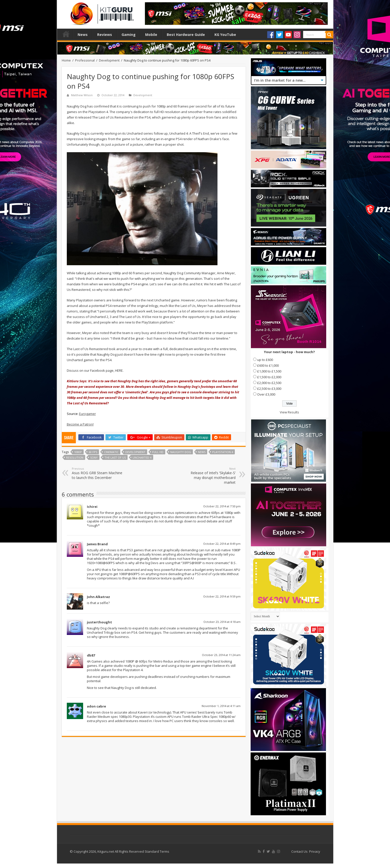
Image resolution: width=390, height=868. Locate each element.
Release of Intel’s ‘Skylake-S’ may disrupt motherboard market (210, 476)
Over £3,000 (266, 394)
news (202, 452)
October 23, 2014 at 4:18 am (222, 622)
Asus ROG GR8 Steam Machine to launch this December (98, 473)
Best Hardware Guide (186, 35)
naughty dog (181, 452)
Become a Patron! (80, 424)
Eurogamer (88, 414)
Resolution (75, 457)
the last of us (115, 457)
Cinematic (111, 452)
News (83, 35)
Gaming (129, 35)
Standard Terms (157, 851)
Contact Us (299, 851)
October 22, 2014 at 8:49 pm (222, 544)
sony (94, 457)
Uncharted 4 (142, 457)
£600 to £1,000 (268, 365)
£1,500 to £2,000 (269, 377)
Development (109, 60)
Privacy (315, 851)
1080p (78, 452)
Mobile (151, 35)
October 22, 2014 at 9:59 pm (222, 596)
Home (66, 34)
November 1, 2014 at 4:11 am (221, 706)
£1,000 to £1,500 (269, 371)
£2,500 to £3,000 (269, 389)
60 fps (93, 452)
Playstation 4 (223, 452)
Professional (85, 60)
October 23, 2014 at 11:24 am (221, 655)
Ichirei (92, 507)
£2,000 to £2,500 (269, 383)
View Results (289, 412)
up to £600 (265, 360)
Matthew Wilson (82, 95)
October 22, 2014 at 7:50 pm (222, 506)
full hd (158, 452)
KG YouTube (225, 35)
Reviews (105, 35)
